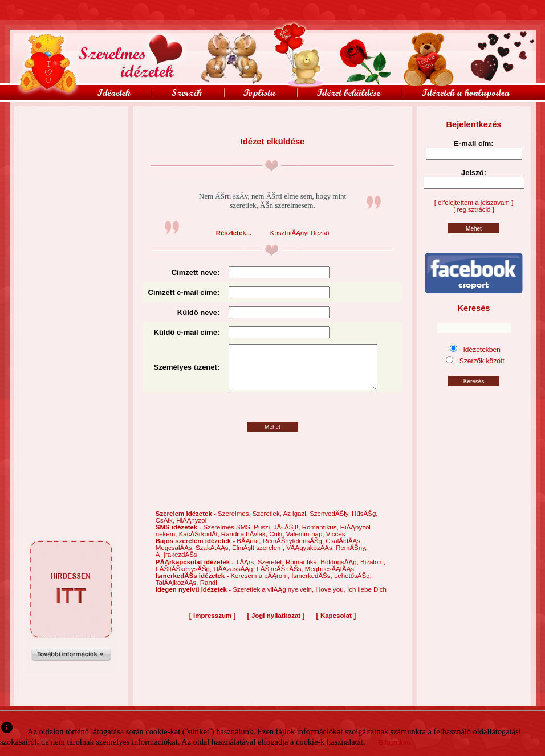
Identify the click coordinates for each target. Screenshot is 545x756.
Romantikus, (321, 537)
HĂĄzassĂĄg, (235, 579)
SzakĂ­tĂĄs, (214, 557)
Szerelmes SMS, (228, 537)
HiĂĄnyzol (191, 530)
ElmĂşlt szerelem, (259, 557)
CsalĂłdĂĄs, (344, 551)
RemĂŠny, (351, 557)
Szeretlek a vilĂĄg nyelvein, (274, 599)
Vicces (336, 544)
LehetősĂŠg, (353, 585)
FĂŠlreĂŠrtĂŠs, (281, 579)
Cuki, (277, 544)
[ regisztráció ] (474, 209)
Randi (209, 592)
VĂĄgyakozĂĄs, (311, 557)
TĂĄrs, (246, 572)
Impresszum (212, 625)
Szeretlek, (268, 523)
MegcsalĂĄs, (176, 557)
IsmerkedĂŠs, (313, 585)
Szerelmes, (235, 523)
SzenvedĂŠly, (331, 523)
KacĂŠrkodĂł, (200, 544)
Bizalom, (373, 572)
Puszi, (264, 537)
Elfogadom (395, 742)
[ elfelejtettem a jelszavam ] (474, 203)
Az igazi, (296, 523)
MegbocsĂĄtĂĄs (330, 579)
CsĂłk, (166, 530)
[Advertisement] (71, 132)
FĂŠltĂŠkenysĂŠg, (185, 579)
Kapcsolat (336, 625)
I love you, (331, 599)
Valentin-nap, (306, 544)
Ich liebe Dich (367, 599)
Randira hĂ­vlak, (245, 544)
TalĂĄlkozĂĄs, (178, 592)
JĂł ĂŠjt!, (288, 537)
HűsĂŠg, (365, 523)
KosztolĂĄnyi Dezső (300, 233)
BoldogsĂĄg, (340, 572)
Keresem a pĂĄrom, (261, 585)
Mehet (272, 437)
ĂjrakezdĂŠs (176, 564)
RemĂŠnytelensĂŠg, (294, 551)
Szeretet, (272, 572)
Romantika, (303, 572)
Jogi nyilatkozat (276, 625)
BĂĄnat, (249, 551)
